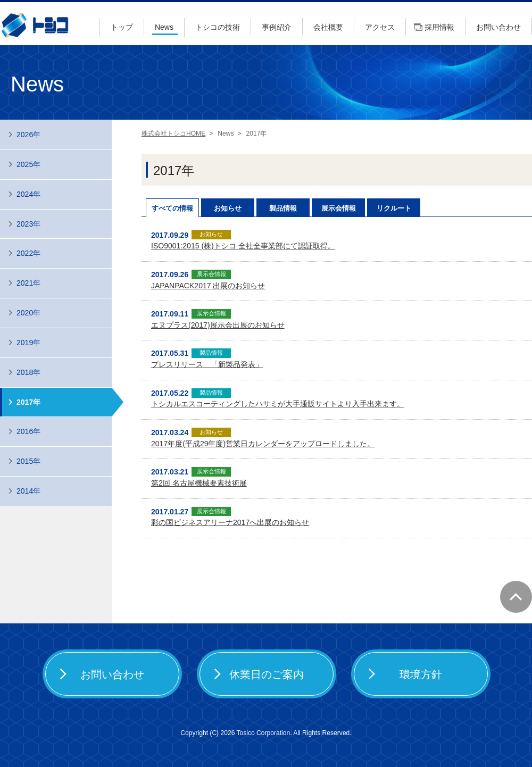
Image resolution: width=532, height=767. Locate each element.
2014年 (28, 491)
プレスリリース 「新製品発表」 (207, 364)
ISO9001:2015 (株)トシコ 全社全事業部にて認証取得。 (243, 246)
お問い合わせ (498, 27)
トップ (122, 27)
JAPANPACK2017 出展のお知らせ (208, 286)
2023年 (28, 224)
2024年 (28, 194)
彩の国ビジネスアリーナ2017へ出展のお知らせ (230, 522)
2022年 (28, 253)
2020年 (28, 313)
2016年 (28, 431)
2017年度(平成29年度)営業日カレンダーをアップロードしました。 (263, 444)
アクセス (380, 27)
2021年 (28, 283)
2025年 (28, 164)
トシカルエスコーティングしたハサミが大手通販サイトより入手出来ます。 (278, 404)
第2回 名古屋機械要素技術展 (199, 483)
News (164, 27)
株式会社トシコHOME (173, 134)
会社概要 (328, 27)
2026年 (28, 135)
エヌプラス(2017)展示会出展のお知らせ (218, 325)
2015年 (28, 461)
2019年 (28, 343)
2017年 (28, 402)
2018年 (28, 372)
